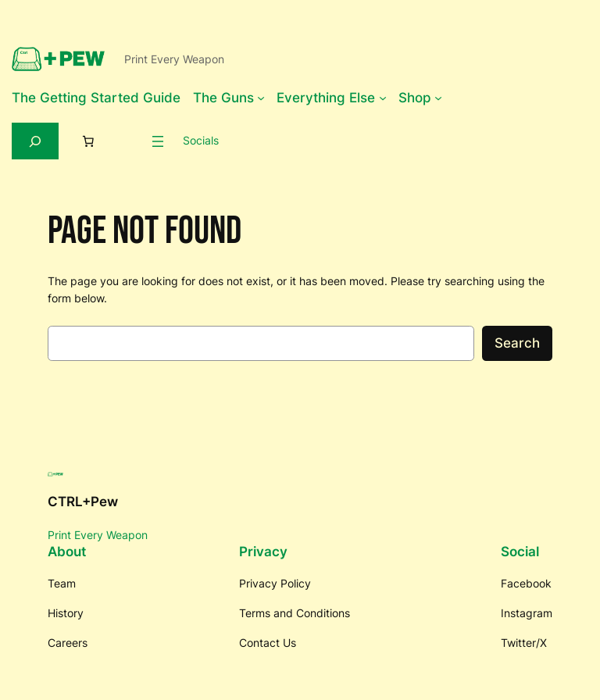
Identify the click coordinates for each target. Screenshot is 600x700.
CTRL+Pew (83, 502)
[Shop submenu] (438, 98)
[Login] (128, 141)
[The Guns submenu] (261, 98)
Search (517, 343)
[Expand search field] (35, 141)
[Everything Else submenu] (383, 98)
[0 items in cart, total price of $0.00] (88, 141)
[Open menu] (158, 141)
